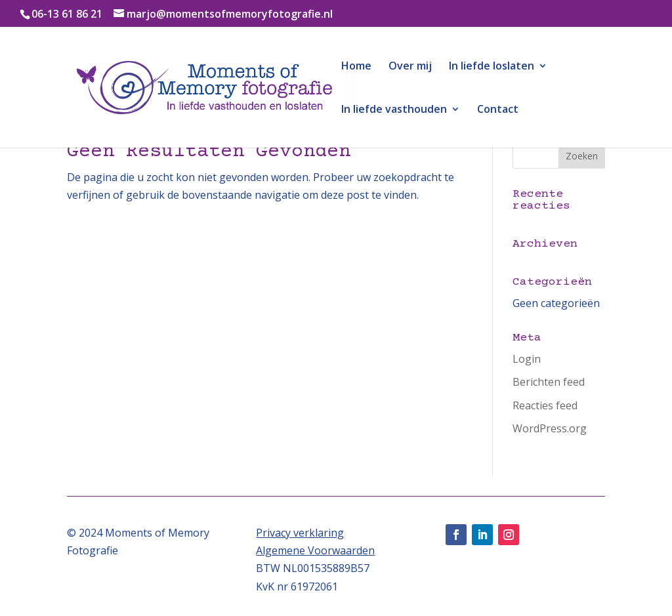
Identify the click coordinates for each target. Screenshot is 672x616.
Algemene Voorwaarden (315, 550)
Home (356, 67)
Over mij (410, 67)
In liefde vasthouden (394, 110)
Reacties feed (545, 405)
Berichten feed (549, 382)
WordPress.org (550, 428)
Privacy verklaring (300, 533)
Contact (498, 110)
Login (527, 359)
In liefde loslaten (492, 67)
